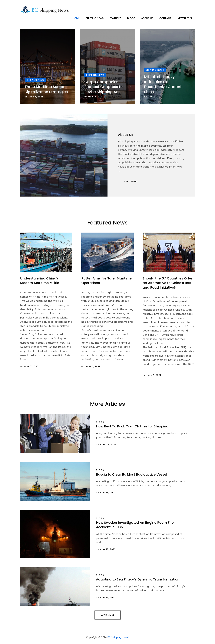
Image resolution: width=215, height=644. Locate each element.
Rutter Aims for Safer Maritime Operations (106, 281)
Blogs (131, 18)
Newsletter (185, 18)
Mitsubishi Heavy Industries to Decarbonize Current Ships (163, 84)
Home (76, 18)
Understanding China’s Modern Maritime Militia (40, 281)
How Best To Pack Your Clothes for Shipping (132, 426)
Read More (131, 182)
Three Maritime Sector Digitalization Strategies (46, 89)
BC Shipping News (118, 637)
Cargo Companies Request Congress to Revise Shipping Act (104, 87)
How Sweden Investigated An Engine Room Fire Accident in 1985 (135, 525)
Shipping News (95, 18)
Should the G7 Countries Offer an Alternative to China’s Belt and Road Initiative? (167, 283)
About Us (147, 18)
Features (115, 18)
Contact (165, 18)
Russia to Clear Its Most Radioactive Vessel (132, 474)
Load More (108, 615)
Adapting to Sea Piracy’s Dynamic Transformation (138, 580)
